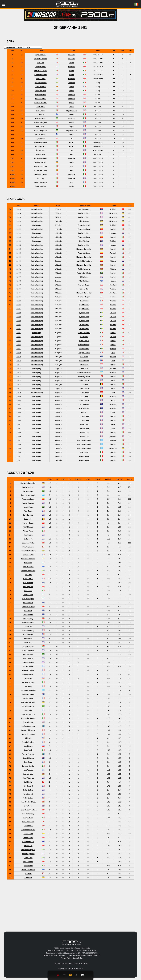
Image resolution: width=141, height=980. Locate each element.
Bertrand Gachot (40, 75)
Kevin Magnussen (28, 854)
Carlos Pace (28, 858)
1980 (19, 353)
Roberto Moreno (41, 83)
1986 (19, 329)
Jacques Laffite (84, 353)
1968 (19, 400)
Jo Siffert (28, 874)
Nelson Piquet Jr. (28, 706)
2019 (19, 209)
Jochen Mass (28, 774)
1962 (19, 424)
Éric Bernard (40, 150)
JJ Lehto (40, 115)
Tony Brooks (84, 432)
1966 (19, 408)
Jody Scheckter (28, 646)
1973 (19, 380)
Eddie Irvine (84, 277)
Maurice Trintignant (28, 734)
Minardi (72, 142)
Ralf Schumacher (84, 269)
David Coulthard (28, 650)
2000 (19, 273)
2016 (19, 217)
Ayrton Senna (41, 79)
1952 (19, 456)
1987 (19, 325)
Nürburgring (37, 225)
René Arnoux (84, 341)
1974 (19, 376)
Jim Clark (84, 412)
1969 (19, 396)
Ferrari (71, 63)
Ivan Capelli (41, 111)
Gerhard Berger (40, 67)
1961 (19, 428)
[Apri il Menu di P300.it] (4, 4)
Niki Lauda (84, 365)
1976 (19, 369)
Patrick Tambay (84, 345)
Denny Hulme (84, 404)
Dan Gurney (28, 678)
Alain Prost (41, 107)
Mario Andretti (84, 361)
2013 (19, 225)
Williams (72, 55)
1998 (19, 281)
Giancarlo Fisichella (28, 830)
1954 (19, 448)
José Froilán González (28, 690)
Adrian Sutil (28, 846)
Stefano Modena (40, 103)
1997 (19, 285)
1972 (19, 384)
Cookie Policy (78, 958)
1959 (19, 432)
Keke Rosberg (28, 770)
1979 (19, 357)
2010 (19, 237)
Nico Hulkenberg (28, 814)
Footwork (71, 158)
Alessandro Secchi (68, 955)
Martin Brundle (41, 95)
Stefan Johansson (28, 726)
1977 (19, 365)
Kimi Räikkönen (28, 674)
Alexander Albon (28, 842)
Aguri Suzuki (41, 138)
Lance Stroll (28, 826)
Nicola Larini (41, 154)
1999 (19, 277)
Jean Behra (28, 762)
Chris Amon (28, 806)
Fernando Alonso (84, 229)
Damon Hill (84, 289)
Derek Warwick (28, 778)
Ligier (72, 87)
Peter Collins (28, 790)
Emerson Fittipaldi (28, 850)
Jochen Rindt (84, 392)
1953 (19, 452)
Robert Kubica (28, 838)
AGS (72, 166)
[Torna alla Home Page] (67, 8)
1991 (19, 309)
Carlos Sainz (28, 834)
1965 (19, 412)
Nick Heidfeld (28, 862)
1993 (19, 301)
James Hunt (84, 369)
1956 (19, 444)
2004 (19, 257)
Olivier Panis (28, 698)
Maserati (113, 440)
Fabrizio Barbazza (41, 182)
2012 (19, 229)
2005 (19, 253)
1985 (19, 333)
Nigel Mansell (40, 55)
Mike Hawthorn (28, 662)
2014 (19, 221)
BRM (113, 424)
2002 (19, 265)
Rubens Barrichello (84, 273)
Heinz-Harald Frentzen (28, 810)
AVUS (37, 432)
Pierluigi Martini (40, 146)
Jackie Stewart (84, 380)
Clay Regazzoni (84, 376)
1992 (19, 305)
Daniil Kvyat (28, 746)
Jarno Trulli (28, 750)
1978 (19, 361)
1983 (19, 341)
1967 (19, 404)
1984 (19, 337)
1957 (19, 440)
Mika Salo (28, 710)
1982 (19, 345)
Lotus (72, 134)
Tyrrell (72, 103)
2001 (19, 269)
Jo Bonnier (28, 878)
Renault (113, 253)
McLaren (71, 67)
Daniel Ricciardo (28, 694)
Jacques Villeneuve (28, 730)
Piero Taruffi (28, 866)
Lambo (71, 154)
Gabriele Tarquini (40, 166)
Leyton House (71, 111)
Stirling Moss (84, 428)
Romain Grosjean (28, 742)
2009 (19, 241)
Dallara (71, 91)
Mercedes (113, 213)
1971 (19, 388)
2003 (19, 261)
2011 (19, 233)
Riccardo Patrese (40, 59)
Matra (113, 400)
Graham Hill (84, 424)
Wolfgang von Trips (28, 702)
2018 (19, 213)
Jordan (71, 71)
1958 (19, 436)
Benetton (71, 83)
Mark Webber (84, 241)
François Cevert (28, 670)
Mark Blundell (40, 99)
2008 (19, 245)
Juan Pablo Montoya (84, 261)
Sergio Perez (28, 818)
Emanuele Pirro (40, 91)
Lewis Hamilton (84, 213)
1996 (19, 289)
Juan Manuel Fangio (84, 440)
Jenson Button (28, 658)
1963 (19, 420)
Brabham (72, 95)
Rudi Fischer (28, 782)
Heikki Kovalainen (28, 870)
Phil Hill (28, 738)
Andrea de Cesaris (41, 71)
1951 (19, 460)
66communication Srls (72, 953)
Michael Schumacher (84, 249)
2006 (19, 249)
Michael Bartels (41, 162)
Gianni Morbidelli (41, 142)
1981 (19, 349)
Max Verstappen (84, 209)
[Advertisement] (80, 909)
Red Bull (113, 209)
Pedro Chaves (41, 186)
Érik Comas (40, 126)
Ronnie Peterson (28, 754)
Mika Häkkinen (40, 134)
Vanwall (113, 436)
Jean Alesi (40, 63)
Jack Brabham (84, 408)
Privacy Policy (66, 958)
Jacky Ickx (84, 384)
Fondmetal (72, 174)
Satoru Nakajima (40, 122)
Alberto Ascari (84, 456)
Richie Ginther (28, 798)
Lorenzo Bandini (28, 766)
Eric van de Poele (40, 170)
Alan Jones (84, 357)
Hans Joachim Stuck (28, 802)
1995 (19, 293)
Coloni (72, 186)
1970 (19, 392)
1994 (19, 297)
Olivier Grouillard (40, 174)
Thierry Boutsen (41, 87)
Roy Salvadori (28, 722)
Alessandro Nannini (28, 718)
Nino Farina (84, 452)
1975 (19, 373)
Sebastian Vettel (84, 225)
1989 (19, 317)
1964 (19, 416)
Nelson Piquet (40, 119)
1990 (19, 313)
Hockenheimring (37, 209)
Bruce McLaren (28, 758)
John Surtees (84, 416)
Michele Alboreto (41, 158)
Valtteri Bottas (28, 666)
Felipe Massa (28, 654)
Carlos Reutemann (84, 373)
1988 (19, 321)
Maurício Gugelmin (41, 130)
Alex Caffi (41, 178)
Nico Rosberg (84, 221)
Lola (71, 138)
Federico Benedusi (93, 955)
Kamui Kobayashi (28, 822)
